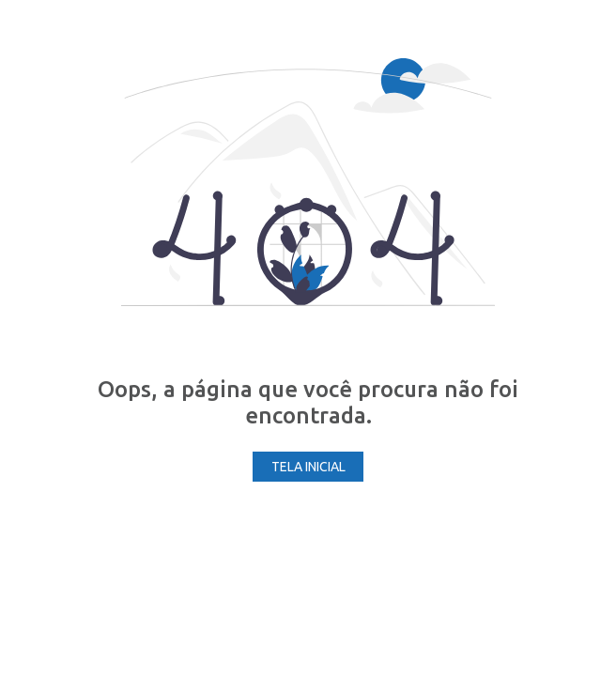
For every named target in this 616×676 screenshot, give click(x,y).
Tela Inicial (308, 467)
